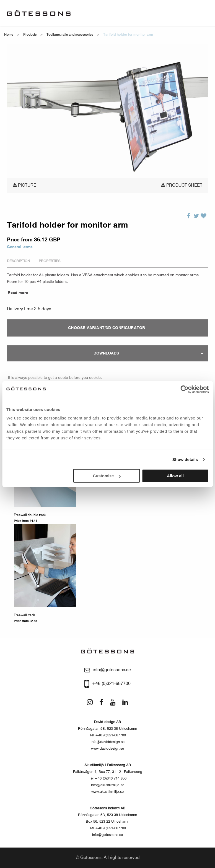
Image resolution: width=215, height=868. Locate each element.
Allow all (175, 476)
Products (30, 35)
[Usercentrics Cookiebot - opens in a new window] (184, 389)
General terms (20, 247)
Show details (185, 459)
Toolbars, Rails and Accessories (70, 35)
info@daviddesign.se (108, 742)
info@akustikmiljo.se (108, 785)
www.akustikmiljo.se (108, 792)
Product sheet (182, 185)
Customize (107, 476)
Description (18, 261)
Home (9, 35)
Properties (50, 261)
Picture (24, 185)
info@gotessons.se (108, 835)
